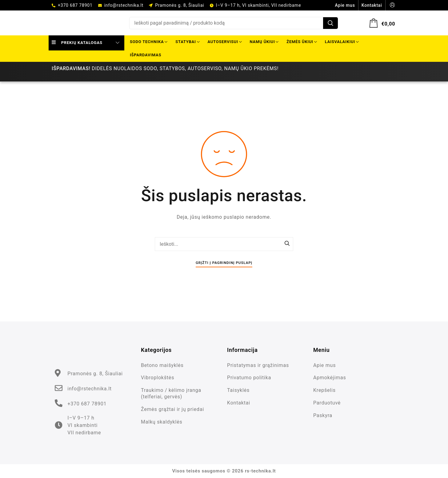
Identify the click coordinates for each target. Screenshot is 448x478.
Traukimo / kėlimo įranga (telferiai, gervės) (171, 393)
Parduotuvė (327, 403)
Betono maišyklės (162, 365)
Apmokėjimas (330, 378)
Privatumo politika (249, 378)
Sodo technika (149, 42)
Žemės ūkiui (302, 42)
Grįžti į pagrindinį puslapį (224, 263)
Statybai (187, 42)
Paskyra (323, 415)
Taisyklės (238, 390)
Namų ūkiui (264, 42)
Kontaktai (239, 403)
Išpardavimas (146, 55)
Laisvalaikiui (342, 42)
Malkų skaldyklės (162, 422)
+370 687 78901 (75, 5)
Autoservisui (224, 42)
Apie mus (324, 365)
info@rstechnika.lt (124, 5)
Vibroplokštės (158, 378)
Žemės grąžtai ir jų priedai (172, 409)
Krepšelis (324, 390)
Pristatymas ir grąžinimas (258, 365)
